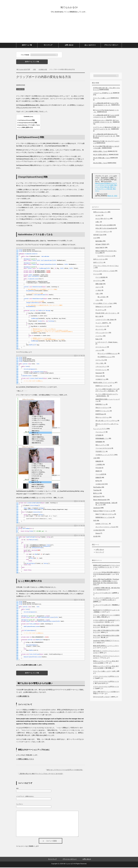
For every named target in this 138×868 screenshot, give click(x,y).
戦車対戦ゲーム (100, 405)
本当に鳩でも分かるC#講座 (104, 226)
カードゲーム (98, 281)
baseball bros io (102, 590)
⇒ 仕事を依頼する (23, 697)
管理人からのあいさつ (100, 213)
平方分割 (98, 468)
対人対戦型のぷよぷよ (105, 357)
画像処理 (98, 478)
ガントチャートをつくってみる (105, 528)
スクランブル (100, 361)
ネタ (95, 238)
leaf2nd (99, 643)
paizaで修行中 (100, 248)
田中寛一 (108, 623)
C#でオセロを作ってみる (101, 697)
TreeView (96, 491)
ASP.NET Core (98, 235)
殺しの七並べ (102, 297)
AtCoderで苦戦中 (101, 245)
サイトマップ (48, 46)
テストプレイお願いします (102, 99)
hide (32, 117)
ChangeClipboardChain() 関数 (27, 123)
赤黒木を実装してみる (100, 152)
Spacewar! (99, 374)
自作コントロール (99, 260)
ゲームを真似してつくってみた (103, 304)
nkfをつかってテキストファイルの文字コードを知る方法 (64, 770)
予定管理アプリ (100, 452)
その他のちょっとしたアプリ (105, 455)
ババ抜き (98, 291)
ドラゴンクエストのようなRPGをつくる (106, 677)
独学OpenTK (97, 497)
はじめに (98, 216)
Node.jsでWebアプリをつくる (103, 512)
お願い (98, 222)
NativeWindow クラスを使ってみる (28, 126)
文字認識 (98, 436)
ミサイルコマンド (101, 367)
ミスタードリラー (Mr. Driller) (105, 320)
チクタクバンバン (101, 370)
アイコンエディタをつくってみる (104, 271)
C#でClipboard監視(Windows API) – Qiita (30, 106)
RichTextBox (97, 488)
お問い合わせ (69, 46)
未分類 (95, 537)
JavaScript (97, 508)
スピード (98, 288)
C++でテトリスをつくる (105, 257)
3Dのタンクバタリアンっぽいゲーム (107, 424)
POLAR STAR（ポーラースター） (106, 314)
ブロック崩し (100, 364)
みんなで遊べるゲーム (103, 219)
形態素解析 (99, 442)
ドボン (98, 301)
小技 (95, 459)
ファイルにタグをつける (103, 449)
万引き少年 (99, 377)
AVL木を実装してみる (100, 164)
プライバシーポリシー (111, 46)
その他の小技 (20, 90)
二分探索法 (99, 465)
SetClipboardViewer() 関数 (26, 121)
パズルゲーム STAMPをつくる (103, 94)
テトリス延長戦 (100, 278)
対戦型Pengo (100, 415)
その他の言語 (98, 531)
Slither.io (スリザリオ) (102, 307)
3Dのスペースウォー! (102, 408)
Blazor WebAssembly (100, 500)
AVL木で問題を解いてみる (101, 158)
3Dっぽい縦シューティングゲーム (106, 421)
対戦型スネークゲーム (103, 386)
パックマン (99, 337)
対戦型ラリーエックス (103, 411)
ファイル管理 (100, 475)
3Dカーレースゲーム (102, 418)
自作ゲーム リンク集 (32, 62)
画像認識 (98, 462)
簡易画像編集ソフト (102, 439)
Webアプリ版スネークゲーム (105, 515)
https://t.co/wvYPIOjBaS (103, 184)
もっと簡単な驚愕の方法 (25, 128)
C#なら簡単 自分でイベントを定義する (105, 692)
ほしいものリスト (90, 46)
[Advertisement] (69, 30)
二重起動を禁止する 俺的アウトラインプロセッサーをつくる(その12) (41, 774)
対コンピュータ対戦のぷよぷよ (108, 354)
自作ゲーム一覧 (27, 46)
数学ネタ (96, 494)
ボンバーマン (100, 330)
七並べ (98, 294)
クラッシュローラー (102, 333)
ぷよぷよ (98, 351)
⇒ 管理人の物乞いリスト (25, 760)
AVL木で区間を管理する (101, 155)
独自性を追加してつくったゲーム (104, 383)
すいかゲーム (100, 310)
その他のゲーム (100, 380)
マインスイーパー (101, 327)
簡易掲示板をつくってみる (104, 518)
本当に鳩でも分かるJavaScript (105, 229)
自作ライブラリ (98, 263)
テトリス (96, 275)
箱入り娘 (98, 317)
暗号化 (98, 481)
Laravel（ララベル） (102, 524)
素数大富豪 (99, 284)
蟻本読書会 (99, 242)
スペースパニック (101, 348)
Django (98, 534)
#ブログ (102, 186)
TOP (23, 70)
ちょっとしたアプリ (100, 429)
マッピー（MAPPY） (102, 324)
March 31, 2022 (112, 196)
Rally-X (98, 340)
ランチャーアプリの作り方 (102, 593)
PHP (95, 521)
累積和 (98, 472)
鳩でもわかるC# (69, 7)
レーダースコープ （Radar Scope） (107, 343)
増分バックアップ (101, 446)
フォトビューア (100, 433)
